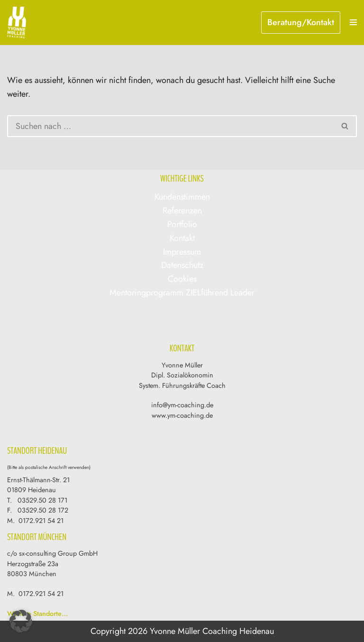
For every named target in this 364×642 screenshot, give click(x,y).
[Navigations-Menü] (353, 22)
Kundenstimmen (182, 197)
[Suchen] (170, 126)
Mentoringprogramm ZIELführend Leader (182, 293)
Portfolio (182, 224)
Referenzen (182, 211)
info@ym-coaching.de (182, 405)
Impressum (182, 252)
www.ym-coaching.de (182, 415)
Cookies (182, 279)
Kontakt (182, 238)
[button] (21, 621)
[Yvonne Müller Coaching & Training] (19, 23)
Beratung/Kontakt (301, 22)
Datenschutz (182, 265)
